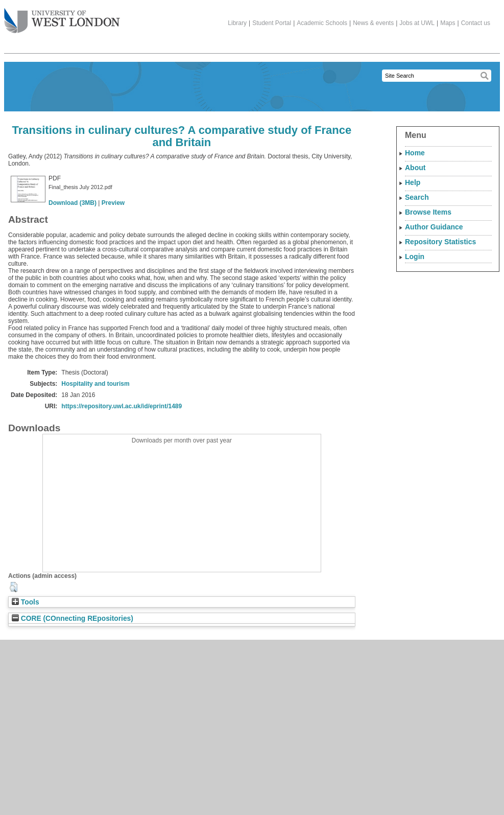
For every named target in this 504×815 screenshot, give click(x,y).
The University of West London (62, 17)
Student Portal (272, 23)
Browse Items (428, 212)
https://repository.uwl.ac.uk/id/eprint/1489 (122, 406)
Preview (113, 203)
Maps (448, 23)
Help (413, 182)
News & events (373, 23)
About (415, 168)
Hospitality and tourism (95, 384)
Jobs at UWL (417, 23)
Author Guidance (434, 227)
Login (415, 257)
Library (237, 23)
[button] (14, 587)
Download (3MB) (73, 203)
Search (417, 197)
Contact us (476, 23)
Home (415, 153)
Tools (26, 602)
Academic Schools (322, 23)
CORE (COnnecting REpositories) (73, 619)
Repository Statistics (440, 242)
